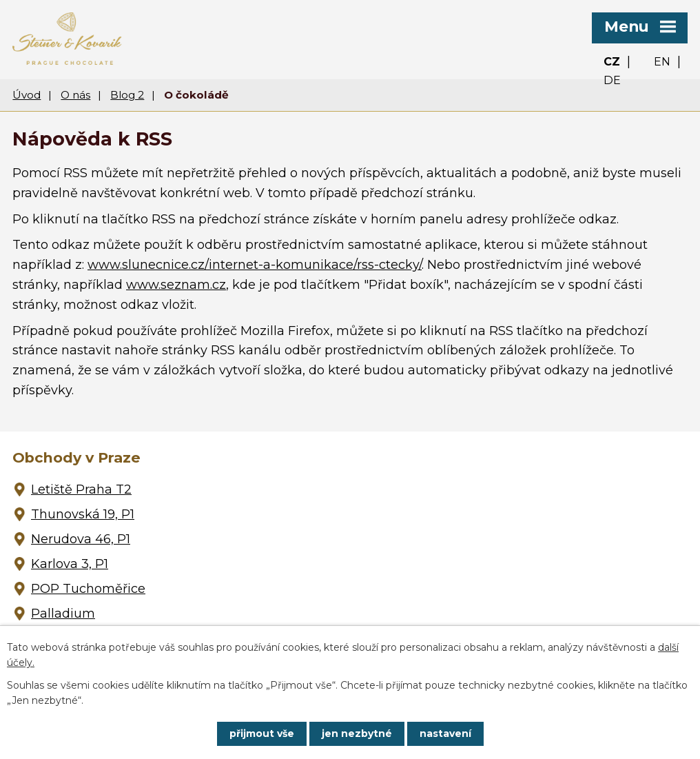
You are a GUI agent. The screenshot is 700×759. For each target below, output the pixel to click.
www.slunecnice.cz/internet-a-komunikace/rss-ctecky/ (255, 265)
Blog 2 (127, 95)
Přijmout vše (262, 733)
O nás (75, 95)
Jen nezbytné (357, 733)
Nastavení (445, 733)
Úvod (27, 95)
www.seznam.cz (176, 285)
